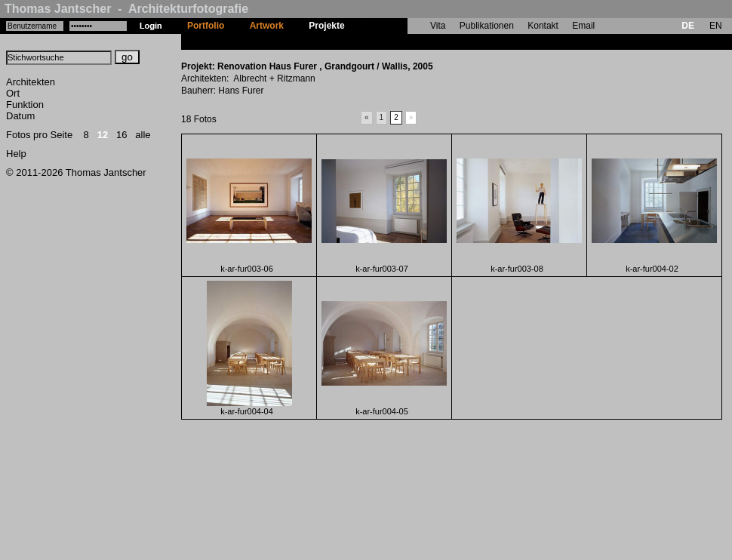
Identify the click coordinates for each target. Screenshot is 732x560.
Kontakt (543, 26)
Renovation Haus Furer (407, 42)
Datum (20, 116)
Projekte (326, 26)
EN (716, 26)
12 (103, 135)
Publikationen (487, 26)
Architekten (31, 82)
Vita (438, 26)
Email (583, 26)
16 (121, 135)
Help (16, 154)
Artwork (267, 26)
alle (143, 135)
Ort (13, 93)
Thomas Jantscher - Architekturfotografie (126, 9)
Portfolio (206, 26)
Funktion (25, 105)
